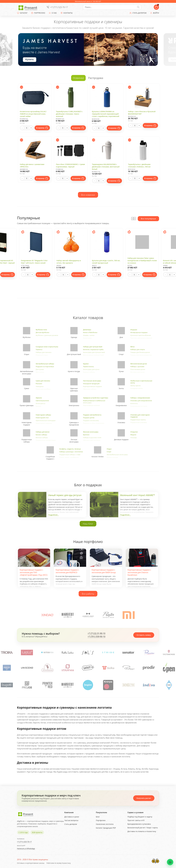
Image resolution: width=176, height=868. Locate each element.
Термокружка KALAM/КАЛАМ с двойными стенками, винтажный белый (106, 167)
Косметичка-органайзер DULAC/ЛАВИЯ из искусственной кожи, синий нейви (33, 114)
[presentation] (132, 219)
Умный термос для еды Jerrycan (65, 495)
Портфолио (101, 820)
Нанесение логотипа (105, 824)
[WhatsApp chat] (170, 862)
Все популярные (148, 219)
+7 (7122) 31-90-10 (96, 633)
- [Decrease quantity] (22, 128)
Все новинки (88, 195)
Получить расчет (144, 798)
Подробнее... (54, 515)
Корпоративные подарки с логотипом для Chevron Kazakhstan (139, 572)
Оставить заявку (144, 635)
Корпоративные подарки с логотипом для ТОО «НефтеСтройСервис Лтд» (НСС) (34, 572)
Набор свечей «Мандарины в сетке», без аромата (69, 262)
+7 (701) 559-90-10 (96, 637)
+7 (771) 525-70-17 (59, 7)
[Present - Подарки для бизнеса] (28, 7)
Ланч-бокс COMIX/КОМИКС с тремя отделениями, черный (70, 165)
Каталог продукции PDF (106, 828)
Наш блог (88, 524)
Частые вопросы (71, 820)
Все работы (88, 594)
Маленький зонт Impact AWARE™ (138, 495)
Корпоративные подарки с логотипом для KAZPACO (67, 571)
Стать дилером (71, 824)
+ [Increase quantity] (31, 128)
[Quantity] (27, 128)
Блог (98, 817)
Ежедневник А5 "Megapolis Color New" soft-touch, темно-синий (34, 262)
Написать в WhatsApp (26, 848)
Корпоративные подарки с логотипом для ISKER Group (104, 571)
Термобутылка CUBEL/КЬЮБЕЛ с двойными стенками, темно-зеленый (69, 114)
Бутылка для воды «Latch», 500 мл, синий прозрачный (106, 262)
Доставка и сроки (72, 817)
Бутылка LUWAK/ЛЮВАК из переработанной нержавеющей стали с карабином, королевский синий (106, 115)
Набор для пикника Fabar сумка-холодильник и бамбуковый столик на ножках (142, 260)
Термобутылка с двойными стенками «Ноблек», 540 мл (139, 165)
